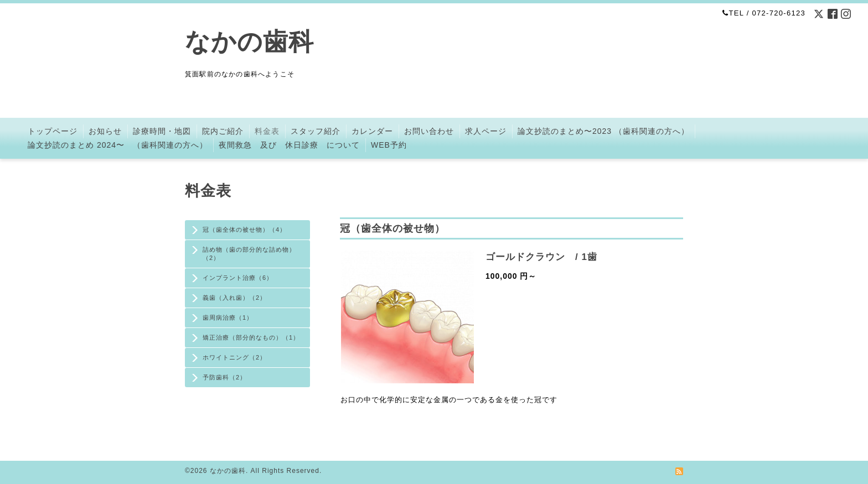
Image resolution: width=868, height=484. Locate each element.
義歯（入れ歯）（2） (234, 298)
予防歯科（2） (224, 377)
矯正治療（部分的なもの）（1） (251, 337)
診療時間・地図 (162, 131)
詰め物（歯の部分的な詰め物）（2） (249, 254)
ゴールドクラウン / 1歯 (541, 257)
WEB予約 (389, 145)
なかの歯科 (249, 42)
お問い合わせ (429, 131)
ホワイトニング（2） (234, 357)
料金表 (267, 131)
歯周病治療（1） (228, 318)
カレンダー (372, 131)
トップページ (53, 131)
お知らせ (105, 131)
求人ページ (486, 131)
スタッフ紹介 (316, 131)
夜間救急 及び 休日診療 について (289, 145)
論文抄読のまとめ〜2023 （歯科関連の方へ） (603, 131)
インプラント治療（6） (238, 278)
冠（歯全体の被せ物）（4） (244, 230)
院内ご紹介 (223, 131)
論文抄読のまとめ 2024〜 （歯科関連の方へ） (118, 145)
